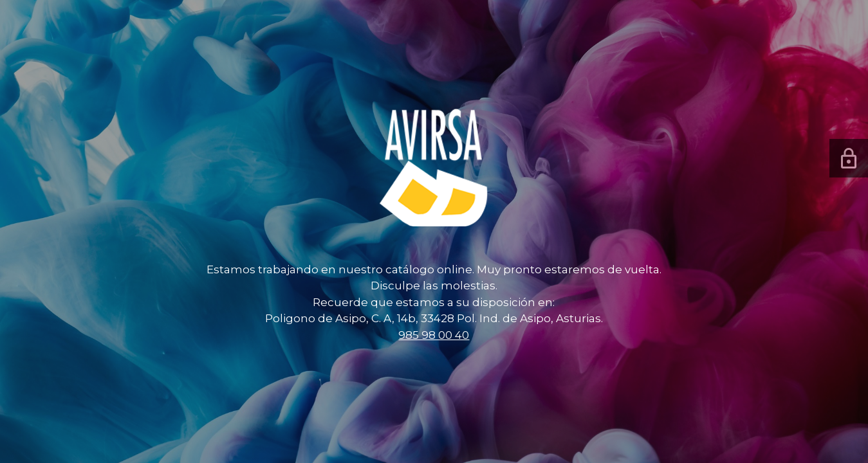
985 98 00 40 (434, 335)
